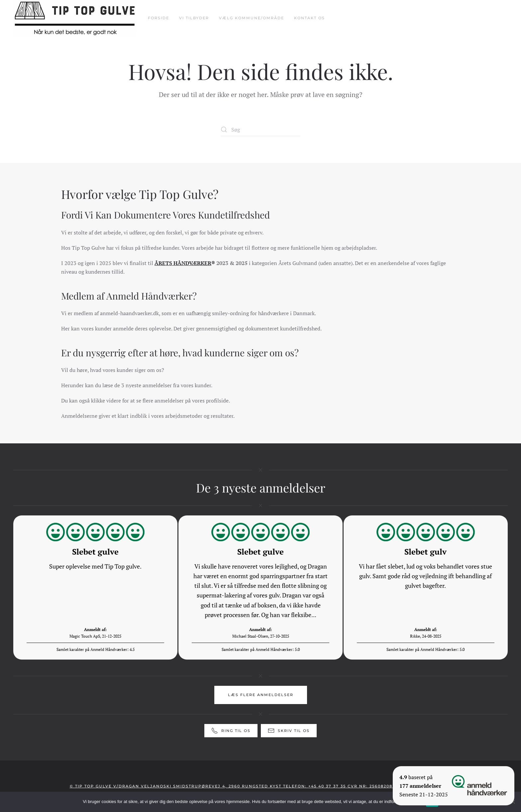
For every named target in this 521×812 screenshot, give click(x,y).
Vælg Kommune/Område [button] (252, 18)
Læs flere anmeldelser (261, 695)
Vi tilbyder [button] (194, 18)
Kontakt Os (310, 18)
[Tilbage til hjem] (76, 18)
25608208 (381, 786)
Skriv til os (289, 731)
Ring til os (231, 731)
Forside (158, 18)
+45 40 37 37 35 (327, 786)
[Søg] (260, 130)
